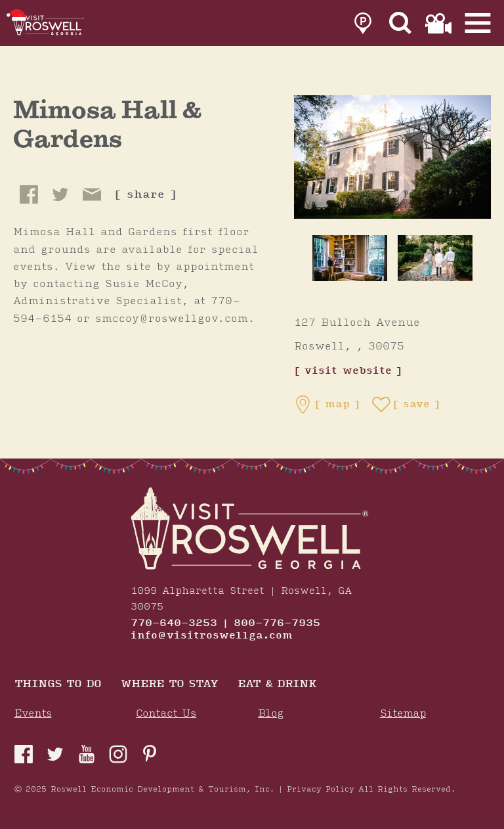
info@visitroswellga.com (212, 636)
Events (33, 714)
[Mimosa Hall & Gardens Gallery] (392, 156)
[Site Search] (401, 23)
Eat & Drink (277, 685)
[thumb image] (350, 258)
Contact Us (166, 714)
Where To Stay (169, 685)
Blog (271, 714)
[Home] (49, 23)
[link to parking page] (363, 23)
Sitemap (403, 714)
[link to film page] (438, 23)
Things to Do (58, 685)
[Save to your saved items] (406, 405)
